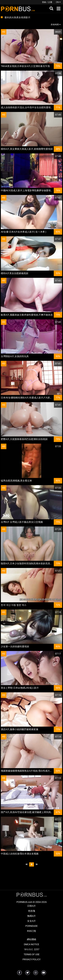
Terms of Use (32, 954)
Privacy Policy (32, 959)
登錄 (44, 2)
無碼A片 (32, 916)
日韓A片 (32, 906)
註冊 (50, 2)
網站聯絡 (32, 939)
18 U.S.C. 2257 (32, 949)
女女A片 (32, 921)
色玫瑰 (32, 911)
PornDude (32, 926)
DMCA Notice (32, 944)
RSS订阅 (32, 931)
